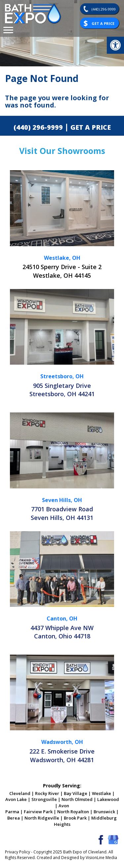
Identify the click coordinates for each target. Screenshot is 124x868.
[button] (115, 45)
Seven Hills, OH (62, 500)
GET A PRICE (91, 127)
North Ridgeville (42, 818)
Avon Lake (16, 799)
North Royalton (73, 812)
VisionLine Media (101, 858)
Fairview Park (38, 812)
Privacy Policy (18, 852)
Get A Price (103, 23)
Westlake (102, 793)
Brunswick (104, 812)
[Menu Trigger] (8, 30)
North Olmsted (77, 799)
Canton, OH (62, 618)
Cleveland (20, 793)
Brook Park (75, 818)
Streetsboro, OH (62, 376)
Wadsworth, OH (62, 742)
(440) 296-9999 (104, 9)
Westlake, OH (62, 258)
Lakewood (108, 799)
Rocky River (47, 793)
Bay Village (76, 793)
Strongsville (44, 799)
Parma (12, 812)
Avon (64, 806)
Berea (14, 818)
